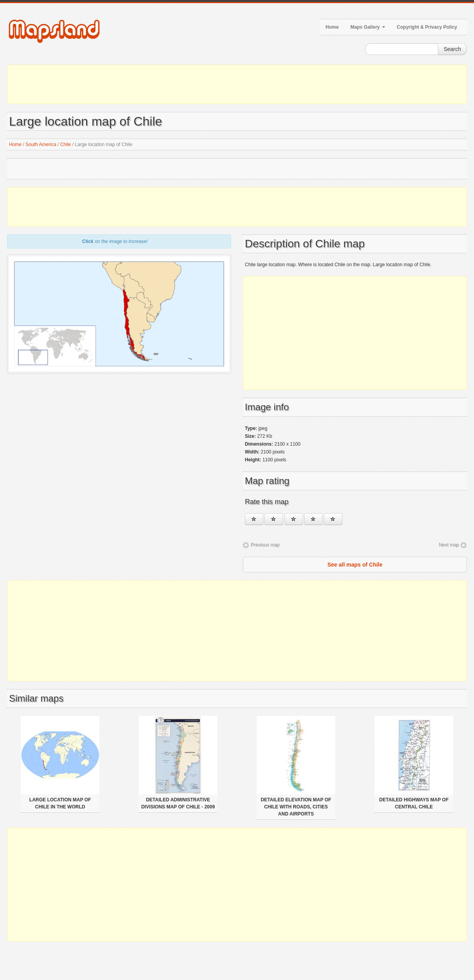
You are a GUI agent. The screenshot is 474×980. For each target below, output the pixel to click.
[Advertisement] (237, 84)
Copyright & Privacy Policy (427, 27)
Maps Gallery (368, 27)
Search (452, 49)
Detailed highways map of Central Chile (414, 803)
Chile (65, 144)
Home (332, 27)
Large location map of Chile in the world (60, 803)
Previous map (265, 545)
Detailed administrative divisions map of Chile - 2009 (178, 803)
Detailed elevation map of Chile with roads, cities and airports (296, 807)
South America (41, 144)
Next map (449, 545)
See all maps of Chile (355, 565)
